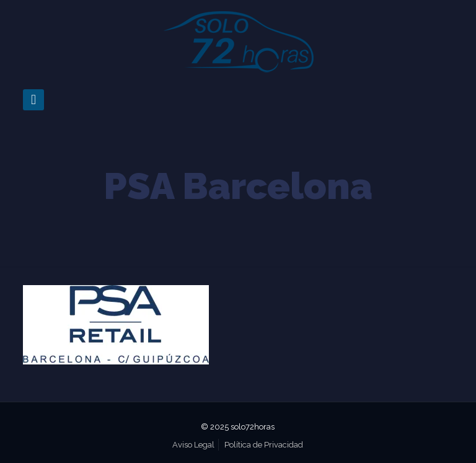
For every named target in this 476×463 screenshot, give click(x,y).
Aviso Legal (193, 445)
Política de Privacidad (264, 445)
